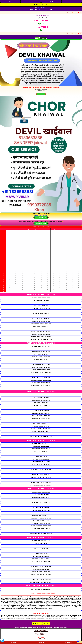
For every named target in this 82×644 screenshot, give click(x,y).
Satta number (56, 628)
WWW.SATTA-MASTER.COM (41, 10)
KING (72, 1)
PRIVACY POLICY (37, 623)
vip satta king (36, 628)
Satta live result (49, 628)
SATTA (51, 1)
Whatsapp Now (41, 638)
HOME (10, 1)
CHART (31, 1)
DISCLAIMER (46, 623)
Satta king (17, 628)
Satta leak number (63, 628)
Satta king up (42, 628)
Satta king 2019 (29, 628)
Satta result (22, 628)
